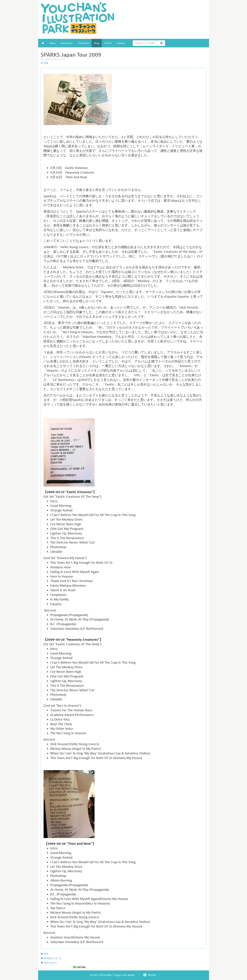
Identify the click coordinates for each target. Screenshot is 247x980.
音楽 (45, 63)
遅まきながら (49, 963)
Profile (108, 43)
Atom (149, 975)
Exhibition (83, 43)
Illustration (67, 43)
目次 (45, 954)
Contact (121, 43)
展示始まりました (51, 958)
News (53, 43)
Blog (97, 43)
